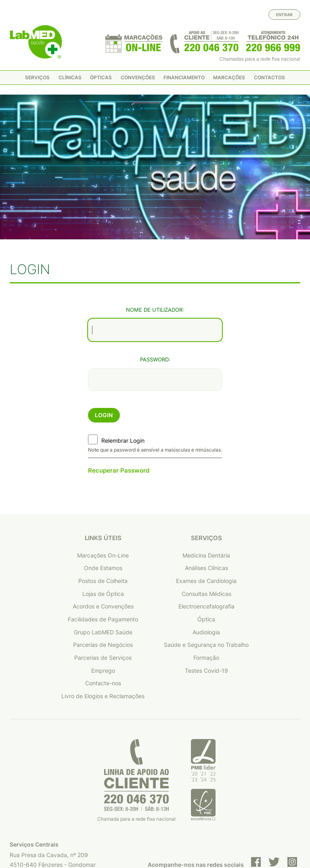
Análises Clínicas (206, 499)
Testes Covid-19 (206, 601)
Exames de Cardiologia (206, 512)
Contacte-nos (103, 614)
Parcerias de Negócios (103, 576)
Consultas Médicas (206, 525)
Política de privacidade (195, 835)
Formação (206, 588)
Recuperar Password (119, 401)
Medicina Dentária (206, 486)
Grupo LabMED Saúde (103, 563)
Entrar (284, 15)
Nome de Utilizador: (155, 241)
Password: (155, 290)
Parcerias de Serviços (103, 588)
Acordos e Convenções (103, 537)
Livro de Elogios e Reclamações (103, 627)
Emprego (103, 601)
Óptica (206, 550)
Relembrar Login (123, 371)
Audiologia (206, 563)
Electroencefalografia (206, 537)
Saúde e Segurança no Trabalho (206, 576)
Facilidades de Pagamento (103, 550)
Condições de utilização (269, 835)
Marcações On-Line (103, 486)
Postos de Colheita (103, 512)
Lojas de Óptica (103, 525)
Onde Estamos (103, 499)
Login (104, 346)
